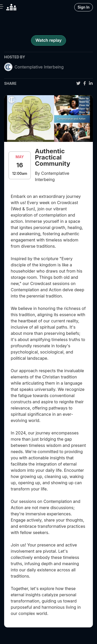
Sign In (84, 7)
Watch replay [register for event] (48, 40)
